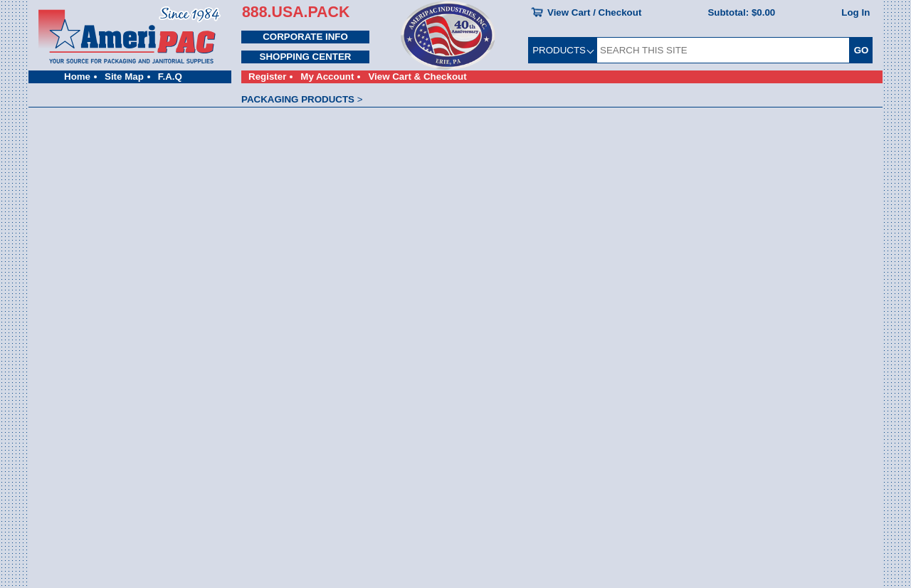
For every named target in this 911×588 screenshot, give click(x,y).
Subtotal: (741, 12)
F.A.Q (170, 77)
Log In (855, 12)
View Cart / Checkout (594, 12)
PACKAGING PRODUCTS (298, 99)
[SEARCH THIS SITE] (723, 50)
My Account (327, 77)
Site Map (124, 77)
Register (267, 77)
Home (77, 77)
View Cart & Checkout (417, 77)
